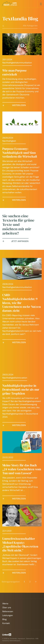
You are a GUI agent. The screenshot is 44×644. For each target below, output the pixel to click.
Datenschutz (30, 639)
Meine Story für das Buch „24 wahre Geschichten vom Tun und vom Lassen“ (22, 469)
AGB (37, 639)
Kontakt (6, 623)
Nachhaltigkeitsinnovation (15, 378)
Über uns (7, 608)
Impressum (21, 639)
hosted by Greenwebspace (11, 641)
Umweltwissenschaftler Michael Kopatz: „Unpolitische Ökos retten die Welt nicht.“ (20, 545)
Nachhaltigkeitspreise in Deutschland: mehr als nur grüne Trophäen (21, 390)
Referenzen (8, 611)
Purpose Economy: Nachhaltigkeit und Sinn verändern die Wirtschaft (20, 153)
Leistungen (8, 615)
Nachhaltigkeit (9, 141)
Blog (4, 619)
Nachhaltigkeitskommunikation (17, 63)
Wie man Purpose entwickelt (15, 72)
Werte (5, 604)
